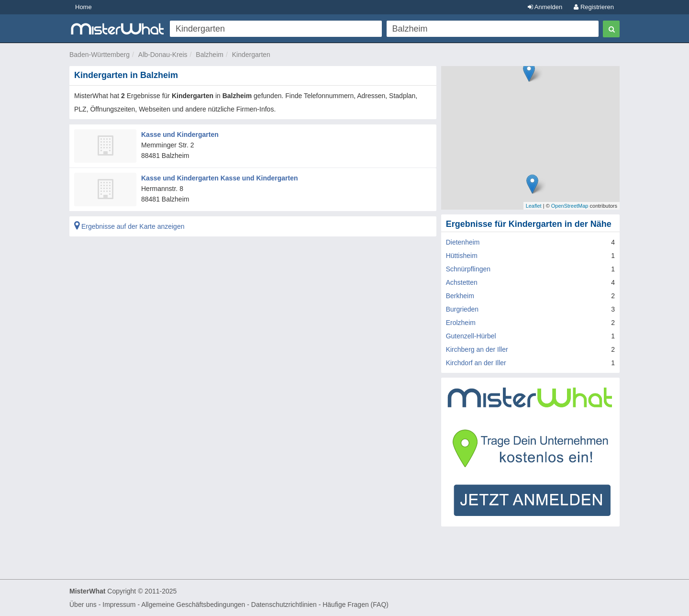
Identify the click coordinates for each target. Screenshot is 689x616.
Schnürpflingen (468, 269)
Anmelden (545, 7)
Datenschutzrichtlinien (284, 605)
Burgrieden (462, 309)
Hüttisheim (462, 256)
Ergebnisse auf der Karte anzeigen (129, 226)
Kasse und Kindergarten (180, 134)
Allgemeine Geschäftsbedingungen (193, 605)
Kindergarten (251, 55)
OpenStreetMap (570, 206)
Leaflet (534, 206)
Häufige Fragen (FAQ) (356, 605)
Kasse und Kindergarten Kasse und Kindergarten (220, 178)
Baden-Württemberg (100, 55)
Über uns (83, 605)
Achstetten (462, 282)
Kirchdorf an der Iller (476, 363)
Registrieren (594, 7)
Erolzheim (461, 323)
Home (83, 7)
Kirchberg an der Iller (477, 349)
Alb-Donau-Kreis (163, 55)
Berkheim (460, 296)
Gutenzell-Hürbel (471, 336)
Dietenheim (463, 242)
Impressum (119, 605)
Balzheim (210, 55)
